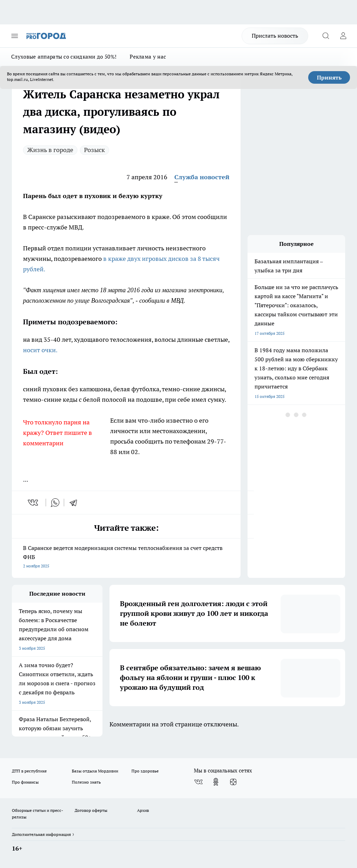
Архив (143, 810)
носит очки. (40, 350)
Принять (329, 77)
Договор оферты (91, 810)
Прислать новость (275, 36)
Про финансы (25, 782)
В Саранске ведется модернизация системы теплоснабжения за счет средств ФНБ (126, 557)
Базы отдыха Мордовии (95, 771)
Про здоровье (145, 771)
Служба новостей (202, 177)
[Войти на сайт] (343, 36)
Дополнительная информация (41, 834)
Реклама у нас (148, 57)
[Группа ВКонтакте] (198, 782)
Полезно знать (86, 782)
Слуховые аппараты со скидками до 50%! (64, 57)
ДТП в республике (29, 771)
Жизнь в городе (50, 150)
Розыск (94, 150)
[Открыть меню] (15, 36)
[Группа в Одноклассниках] (216, 782)
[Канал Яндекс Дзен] (233, 782)
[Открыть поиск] (326, 36)
